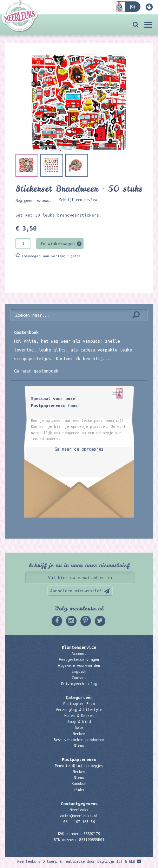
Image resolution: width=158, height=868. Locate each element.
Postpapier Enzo (79, 704)
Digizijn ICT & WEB (116, 861)
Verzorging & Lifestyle (79, 710)
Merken (79, 734)
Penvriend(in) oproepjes (79, 766)
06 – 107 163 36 (79, 822)
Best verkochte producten (79, 740)
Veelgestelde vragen (79, 659)
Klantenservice (79, 647)
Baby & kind (79, 722)
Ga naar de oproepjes (79, 449)
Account (79, 654)
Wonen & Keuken (79, 716)
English (79, 671)
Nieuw (79, 746)
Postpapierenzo (79, 759)
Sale (79, 727)
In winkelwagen (58, 244)
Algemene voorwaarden (79, 665)
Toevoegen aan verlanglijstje (51, 256)
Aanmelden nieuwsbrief (76, 591)
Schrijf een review (78, 200)
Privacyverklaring (79, 684)
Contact (79, 678)
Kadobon (79, 784)
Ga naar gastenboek (36, 371)
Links (79, 790)
